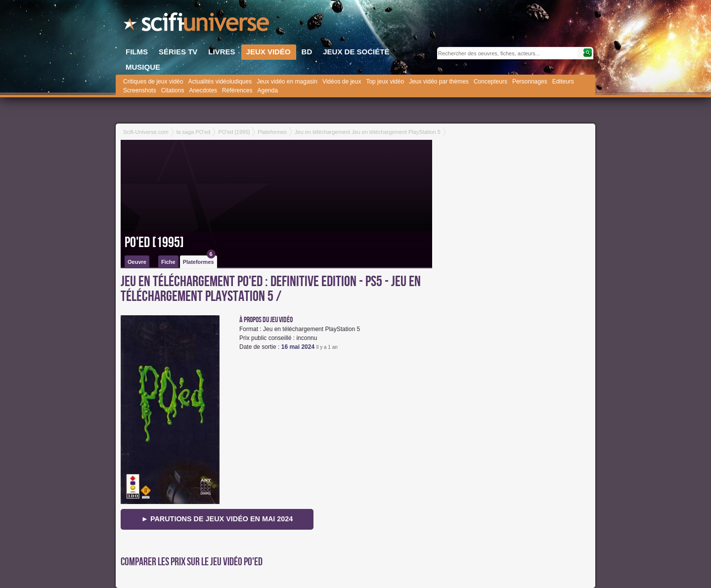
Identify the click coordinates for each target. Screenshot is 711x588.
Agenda (267, 90)
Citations (173, 90)
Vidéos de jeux (342, 82)
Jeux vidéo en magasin (287, 82)
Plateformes (199, 260)
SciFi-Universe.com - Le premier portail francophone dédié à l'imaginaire (197, 25)
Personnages (530, 82)
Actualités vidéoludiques (220, 82)
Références (237, 90)
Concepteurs (490, 82)
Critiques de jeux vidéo (153, 82)
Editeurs (563, 82)
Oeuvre (137, 262)
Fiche (168, 262)
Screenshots (140, 90)
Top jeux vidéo (385, 82)
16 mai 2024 (298, 347)
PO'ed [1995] (154, 243)
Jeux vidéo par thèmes (439, 82)
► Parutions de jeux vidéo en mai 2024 (217, 519)
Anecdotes (203, 90)
